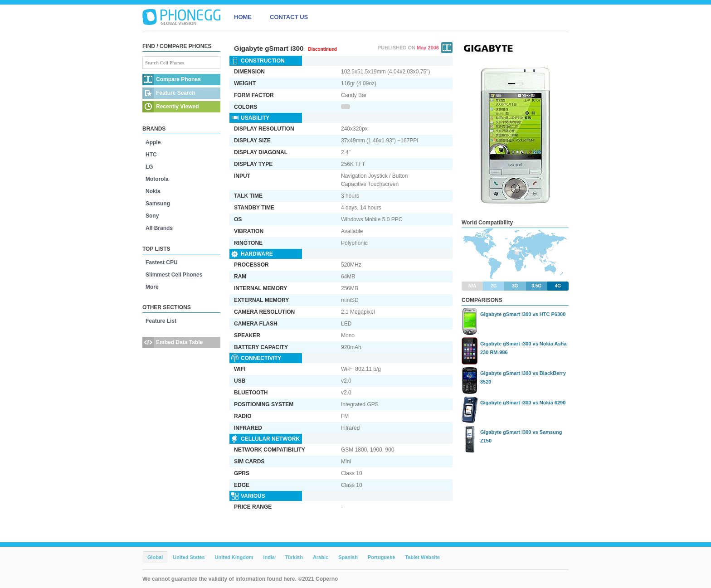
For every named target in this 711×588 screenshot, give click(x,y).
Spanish (348, 557)
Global (155, 557)
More (152, 287)
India (269, 557)
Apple (153, 142)
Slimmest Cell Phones (174, 275)
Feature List (161, 321)
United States (189, 557)
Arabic (321, 557)
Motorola (157, 179)
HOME (243, 17)
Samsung (158, 204)
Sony (152, 216)
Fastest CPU (162, 262)
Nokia (153, 191)
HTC (151, 155)
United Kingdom (234, 557)
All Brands (159, 228)
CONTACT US (289, 17)
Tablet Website (422, 557)
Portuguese (382, 557)
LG (149, 167)
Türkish (294, 557)
